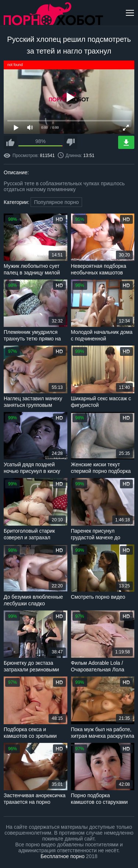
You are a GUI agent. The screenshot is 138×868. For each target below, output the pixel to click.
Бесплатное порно (62, 856)
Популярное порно (56, 202)
